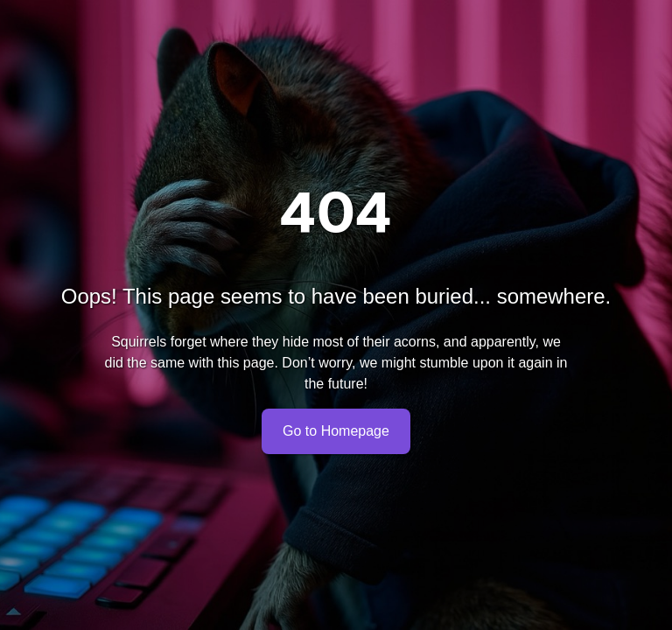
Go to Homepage (336, 431)
